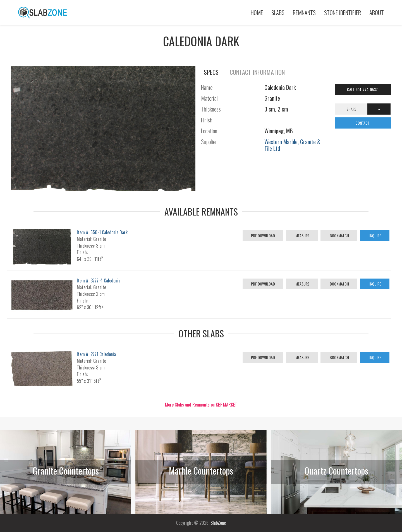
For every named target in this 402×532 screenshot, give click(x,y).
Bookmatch (339, 235)
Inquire (375, 235)
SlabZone (218, 523)
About (377, 12)
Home (257, 12)
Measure (302, 235)
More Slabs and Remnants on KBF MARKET (201, 405)
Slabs (278, 12)
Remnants (304, 12)
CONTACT (363, 123)
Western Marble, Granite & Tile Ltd (292, 145)
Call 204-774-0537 (363, 89)
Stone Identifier (343, 12)
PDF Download (263, 235)
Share (351, 109)
